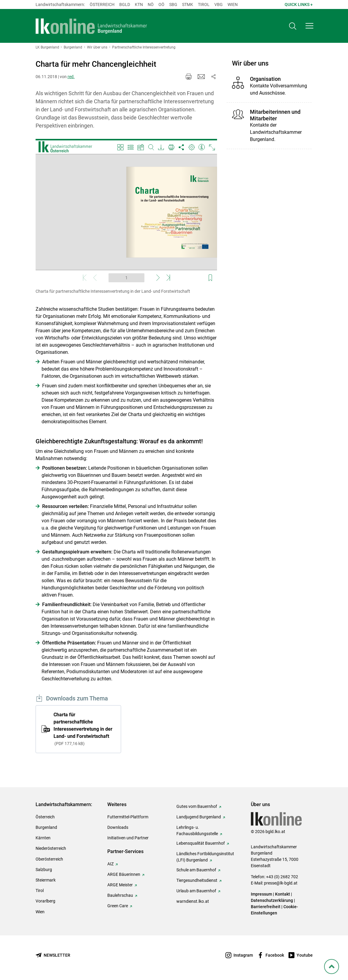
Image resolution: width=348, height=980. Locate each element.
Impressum (261, 894)
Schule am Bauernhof (196, 870)
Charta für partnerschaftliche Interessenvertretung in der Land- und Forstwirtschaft (83, 729)
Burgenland (46, 827)
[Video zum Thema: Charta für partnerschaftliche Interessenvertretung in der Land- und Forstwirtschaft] (126, 212)
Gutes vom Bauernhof (197, 806)
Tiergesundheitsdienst (197, 880)
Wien (233, 4)
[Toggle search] (293, 26)
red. (71, 77)
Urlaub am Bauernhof (196, 891)
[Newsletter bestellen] (53, 955)
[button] (309, 26)
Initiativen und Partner (128, 838)
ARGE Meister (120, 885)
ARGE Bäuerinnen (124, 874)
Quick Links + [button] (299, 4)
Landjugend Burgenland (199, 817)
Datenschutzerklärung (272, 900)
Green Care (118, 906)
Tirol (204, 4)
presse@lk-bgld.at (281, 883)
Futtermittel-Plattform (128, 817)
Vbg (219, 4)
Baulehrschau (120, 895)
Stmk (188, 4)
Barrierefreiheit (266, 907)
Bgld (125, 4)
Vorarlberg (45, 901)
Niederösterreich (51, 848)
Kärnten (43, 838)
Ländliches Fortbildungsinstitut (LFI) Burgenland (205, 857)
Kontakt (283, 894)
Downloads (118, 827)
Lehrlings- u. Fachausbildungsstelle (197, 830)
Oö (161, 4)
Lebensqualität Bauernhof (201, 843)
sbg (173, 4)
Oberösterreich (49, 859)
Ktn (139, 4)
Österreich (102, 4)
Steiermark (46, 880)
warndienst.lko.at (193, 901)
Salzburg (44, 870)
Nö (151, 4)
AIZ (110, 864)
